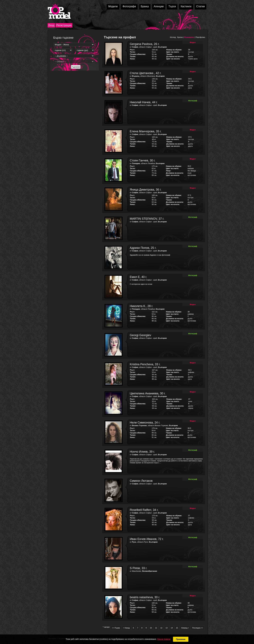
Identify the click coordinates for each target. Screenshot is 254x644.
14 (172, 628)
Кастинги (186, 6)
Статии (201, 6)
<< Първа (116, 628)
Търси (172, 6)
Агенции (159, 6)
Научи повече (164, 639)
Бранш (145, 6)
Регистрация (64, 25)
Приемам (181, 639)
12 (161, 628)
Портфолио (200, 37)
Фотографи (129, 6)
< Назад (126, 628)
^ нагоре (106, 627)
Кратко (180, 37)
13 (167, 628)
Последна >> (198, 628)
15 (177, 628)
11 (156, 628)
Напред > (185, 628)
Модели (113, 6)
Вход (51, 25)
